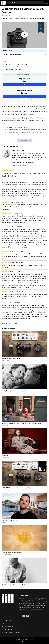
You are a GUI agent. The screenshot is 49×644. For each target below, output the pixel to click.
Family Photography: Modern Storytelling (15, 391)
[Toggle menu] (46, 3)
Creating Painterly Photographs (12, 553)
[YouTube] (20, 616)
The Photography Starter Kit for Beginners (15, 585)
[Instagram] (28, 616)
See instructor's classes (20, 165)
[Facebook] (24, 616)
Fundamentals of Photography (11, 359)
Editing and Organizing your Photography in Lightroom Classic (22, 423)
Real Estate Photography (9, 520)
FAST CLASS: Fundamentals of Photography (16, 488)
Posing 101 (5, 456)
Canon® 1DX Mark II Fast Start (13, 55)
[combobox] (26, 3)
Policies (25, 642)
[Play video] (24, 35)
